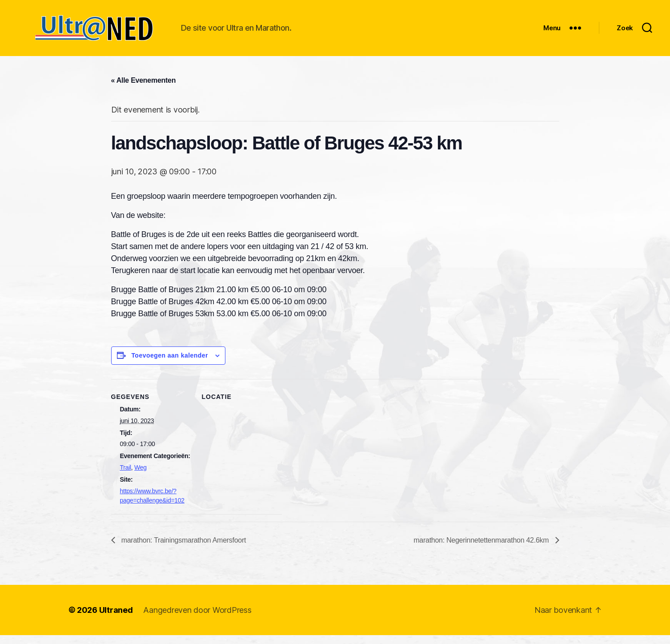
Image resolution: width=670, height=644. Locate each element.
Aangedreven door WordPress (197, 619)
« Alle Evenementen (144, 89)
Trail (126, 476)
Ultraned (116, 619)
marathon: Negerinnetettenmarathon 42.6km (482, 549)
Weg (140, 476)
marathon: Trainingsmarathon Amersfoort (183, 549)
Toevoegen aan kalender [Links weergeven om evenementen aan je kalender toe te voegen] (170, 364)
